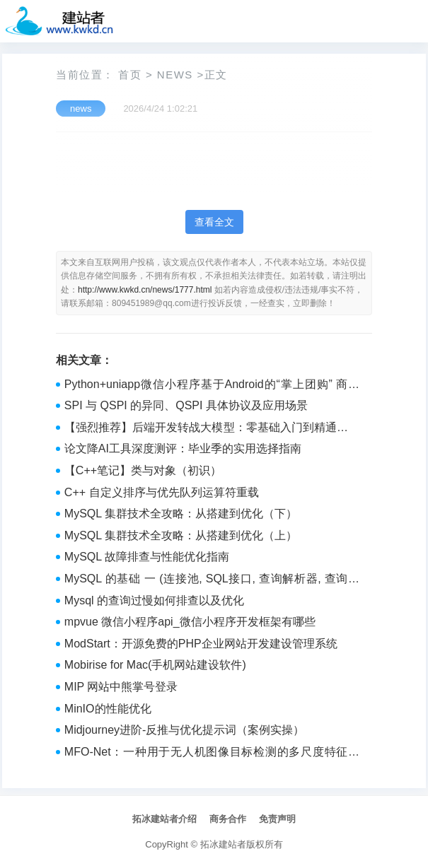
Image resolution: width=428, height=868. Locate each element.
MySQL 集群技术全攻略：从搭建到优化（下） (181, 514)
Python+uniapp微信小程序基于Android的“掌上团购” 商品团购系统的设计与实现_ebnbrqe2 (212, 386)
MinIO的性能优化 (108, 709)
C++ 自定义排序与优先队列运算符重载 (162, 492)
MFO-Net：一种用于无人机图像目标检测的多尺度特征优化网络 (212, 753)
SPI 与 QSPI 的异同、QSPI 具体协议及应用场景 (186, 405)
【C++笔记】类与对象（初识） (143, 470)
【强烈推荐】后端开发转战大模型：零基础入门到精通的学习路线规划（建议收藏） (212, 429)
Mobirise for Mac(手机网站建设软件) (155, 665)
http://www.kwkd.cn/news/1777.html (145, 290)
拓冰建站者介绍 (164, 819)
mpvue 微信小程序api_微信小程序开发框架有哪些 (190, 622)
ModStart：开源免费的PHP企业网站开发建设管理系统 (201, 644)
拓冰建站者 (223, 844)
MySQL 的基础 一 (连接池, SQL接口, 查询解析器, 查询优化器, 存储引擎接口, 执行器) (212, 580)
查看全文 (214, 222)
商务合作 (228, 819)
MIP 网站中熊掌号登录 (121, 687)
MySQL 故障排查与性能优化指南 (147, 557)
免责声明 (277, 819)
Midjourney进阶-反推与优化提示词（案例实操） (185, 730)
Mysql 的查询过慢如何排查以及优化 (154, 600)
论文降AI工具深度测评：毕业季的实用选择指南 (183, 448)
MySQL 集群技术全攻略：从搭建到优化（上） (181, 535)
